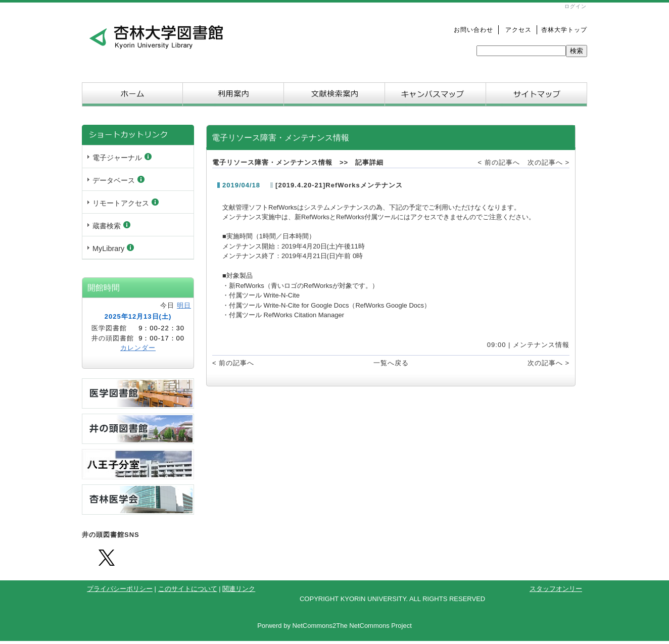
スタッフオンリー (556, 589)
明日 (184, 305)
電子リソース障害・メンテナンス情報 (272, 162)
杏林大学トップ (564, 30)
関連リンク (239, 589)
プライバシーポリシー (120, 589)
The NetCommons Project (374, 626)
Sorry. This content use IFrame (138, 193)
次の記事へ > (548, 162)
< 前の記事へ (499, 162)
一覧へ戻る (391, 363)
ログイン (576, 6)
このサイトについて (188, 589)
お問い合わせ (473, 30)
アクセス (515, 30)
